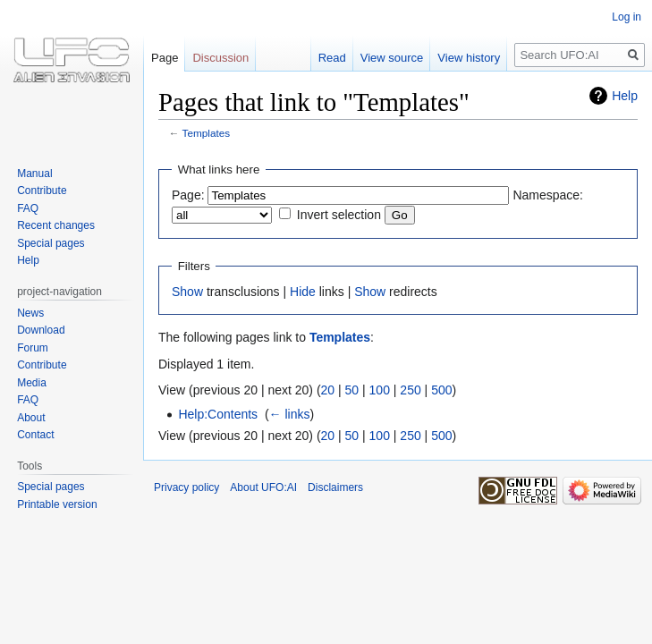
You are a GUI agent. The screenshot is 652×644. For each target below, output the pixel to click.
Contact (35, 435)
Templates (207, 133)
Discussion (220, 58)
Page (165, 58)
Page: (188, 195)
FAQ (28, 208)
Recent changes (56, 225)
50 (352, 390)
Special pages (51, 243)
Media (32, 383)
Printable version (57, 504)
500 (441, 390)
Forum (33, 348)
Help (625, 96)
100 (380, 390)
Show (187, 292)
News (30, 313)
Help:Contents (218, 414)
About (31, 418)
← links (290, 414)
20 (328, 390)
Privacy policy (186, 487)
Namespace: (548, 195)
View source (392, 58)
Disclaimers (335, 487)
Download (41, 330)
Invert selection (339, 215)
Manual (34, 174)
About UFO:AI (263, 487)
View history (469, 58)
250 (410, 390)
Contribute (42, 191)
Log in (627, 17)
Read (332, 58)
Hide (303, 292)
